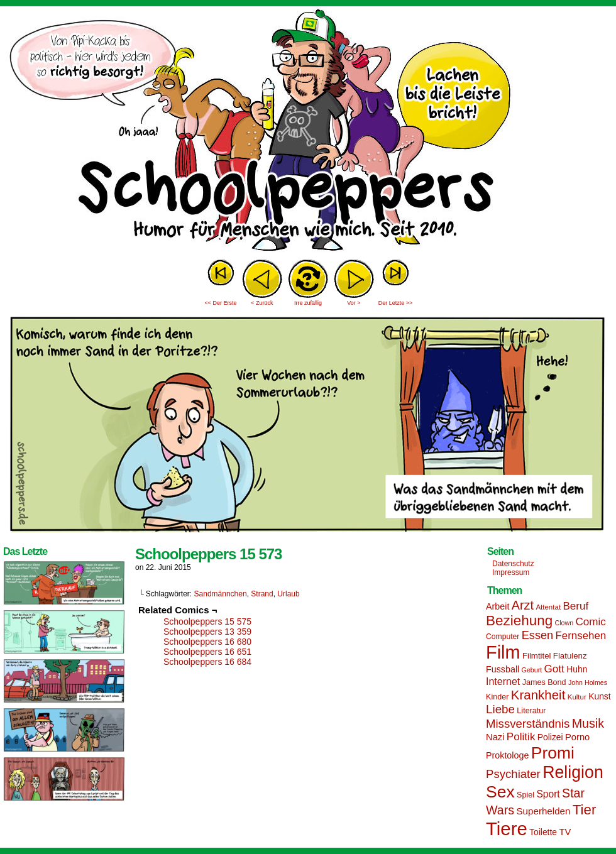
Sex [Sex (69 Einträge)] (500, 792)
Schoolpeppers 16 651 (207, 652)
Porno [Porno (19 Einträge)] (577, 737)
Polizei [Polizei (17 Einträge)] (550, 737)
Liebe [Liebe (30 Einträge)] (500, 709)
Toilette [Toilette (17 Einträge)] (543, 832)
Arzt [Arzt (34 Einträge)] (523, 605)
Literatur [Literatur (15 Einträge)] (531, 711)
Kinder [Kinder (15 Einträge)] (497, 697)
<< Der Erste (220, 303)
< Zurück (262, 303)
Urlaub (288, 594)
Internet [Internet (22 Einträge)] (503, 681)
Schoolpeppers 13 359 (207, 632)
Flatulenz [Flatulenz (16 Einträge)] (570, 656)
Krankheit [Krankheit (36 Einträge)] (538, 695)
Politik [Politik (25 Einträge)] (521, 737)
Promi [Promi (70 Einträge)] (553, 753)
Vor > (354, 303)
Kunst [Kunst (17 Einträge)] (599, 696)
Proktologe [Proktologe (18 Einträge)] (507, 755)
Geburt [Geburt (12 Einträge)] (532, 670)
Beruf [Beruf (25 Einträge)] (575, 606)
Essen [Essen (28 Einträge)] (537, 635)
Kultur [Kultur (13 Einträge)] (577, 697)
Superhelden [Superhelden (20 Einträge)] (543, 811)
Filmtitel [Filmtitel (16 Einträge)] (537, 656)
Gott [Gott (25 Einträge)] (554, 669)
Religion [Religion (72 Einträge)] (573, 772)
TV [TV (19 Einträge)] (565, 832)
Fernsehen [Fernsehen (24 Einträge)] (581, 636)
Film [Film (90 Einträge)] (503, 652)
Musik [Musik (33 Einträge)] (588, 723)
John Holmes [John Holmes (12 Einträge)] (588, 682)
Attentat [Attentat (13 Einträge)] (548, 607)
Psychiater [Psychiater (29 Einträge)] (513, 774)
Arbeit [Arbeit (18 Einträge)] (498, 606)
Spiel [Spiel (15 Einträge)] (525, 795)
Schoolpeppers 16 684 (207, 662)
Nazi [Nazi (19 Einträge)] (495, 737)
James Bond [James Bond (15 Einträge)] (544, 682)
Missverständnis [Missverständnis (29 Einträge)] (528, 724)
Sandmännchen (221, 594)
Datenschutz (513, 564)
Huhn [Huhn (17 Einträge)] (577, 669)
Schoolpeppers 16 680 (207, 642)
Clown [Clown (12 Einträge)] (564, 623)
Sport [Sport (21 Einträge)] (548, 794)
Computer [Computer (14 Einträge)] (503, 637)
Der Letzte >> (396, 303)
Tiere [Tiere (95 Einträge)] (507, 829)
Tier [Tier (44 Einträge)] (585, 810)
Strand (262, 594)
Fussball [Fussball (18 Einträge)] (503, 669)
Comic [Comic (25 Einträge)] (590, 622)
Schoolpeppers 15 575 (207, 621)
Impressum (511, 572)
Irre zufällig (308, 303)
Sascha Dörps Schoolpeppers (308, 132)
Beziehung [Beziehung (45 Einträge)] (519, 621)
